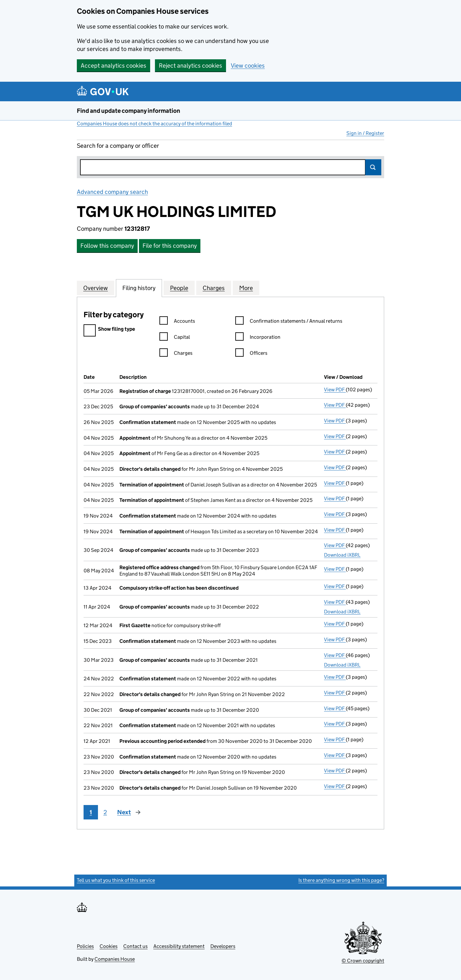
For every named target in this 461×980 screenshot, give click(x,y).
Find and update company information (129, 111)
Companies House (115, 959)
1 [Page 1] (91, 812)
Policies (85, 946)
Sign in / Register (365, 133)
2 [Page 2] (105, 812)
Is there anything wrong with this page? (341, 880)
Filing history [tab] (139, 288)
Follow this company (107, 246)
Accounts (177, 322)
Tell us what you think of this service (116, 880)
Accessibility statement (179, 946)
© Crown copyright (363, 961)
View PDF (335, 390)
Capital (175, 338)
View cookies (248, 66)
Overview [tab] (96, 288)
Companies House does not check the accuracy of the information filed (154, 124)
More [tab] (246, 288)
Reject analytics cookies (190, 66)
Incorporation (258, 338)
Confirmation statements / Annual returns (289, 322)
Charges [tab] (214, 288)
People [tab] (179, 288)
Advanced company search (112, 192)
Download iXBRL (342, 555)
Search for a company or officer (118, 146)
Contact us (135, 946)
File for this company (170, 246)
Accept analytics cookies (113, 66)
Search (373, 167)
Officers (251, 354)
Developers (223, 946)
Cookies (109, 946)
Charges (176, 354)
